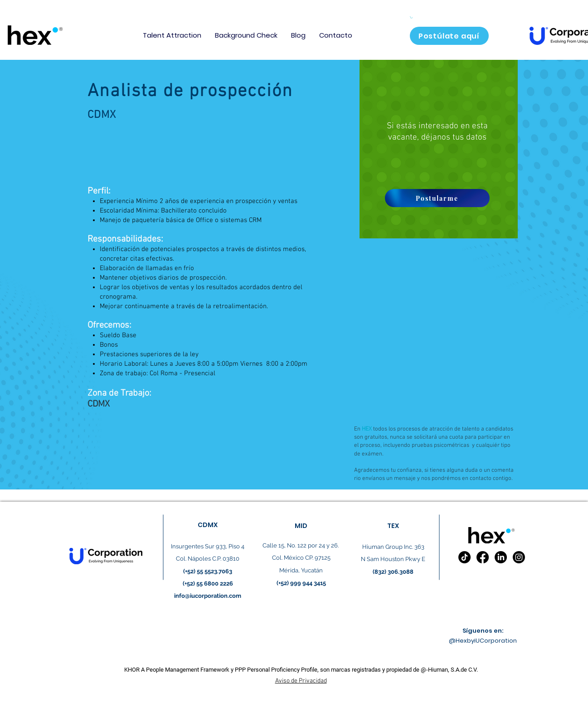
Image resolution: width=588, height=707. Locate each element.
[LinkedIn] (501, 557)
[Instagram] (519, 557)
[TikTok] (464, 557)
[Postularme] (437, 198)
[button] (411, 17)
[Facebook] (483, 557)
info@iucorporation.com (208, 596)
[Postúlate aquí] (449, 36)
